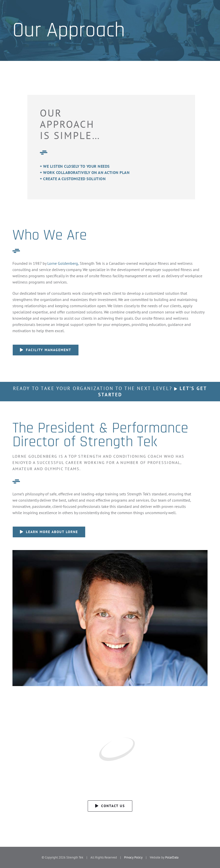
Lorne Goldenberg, (63, 263)
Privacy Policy (133, 857)
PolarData (172, 857)
